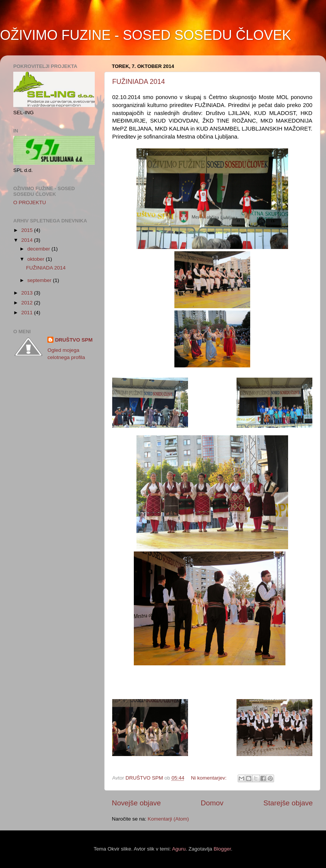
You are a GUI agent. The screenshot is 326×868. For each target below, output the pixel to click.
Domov (212, 803)
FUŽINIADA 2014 (139, 82)
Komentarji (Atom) (168, 819)
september (40, 280)
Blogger (222, 849)
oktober (37, 259)
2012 (28, 303)
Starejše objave (288, 803)
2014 (28, 240)
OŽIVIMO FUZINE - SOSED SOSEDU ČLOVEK (146, 35)
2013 (28, 293)
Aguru (179, 849)
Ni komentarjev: (210, 778)
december (39, 249)
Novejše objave (136, 803)
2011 (28, 313)
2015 (28, 230)
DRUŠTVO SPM (74, 340)
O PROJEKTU (30, 202)
